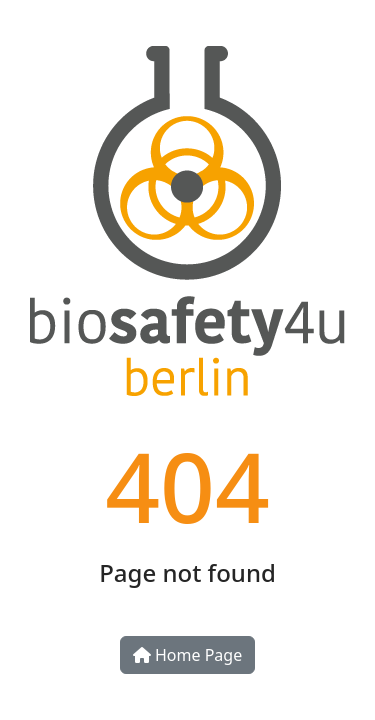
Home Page (187, 655)
